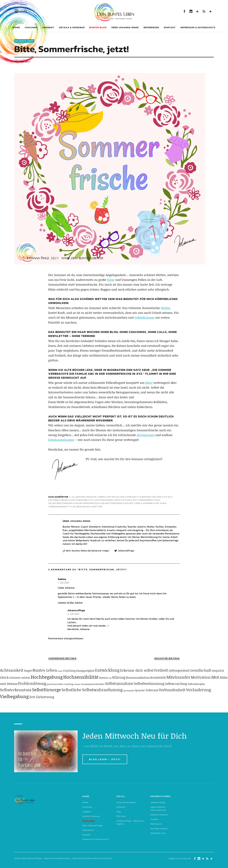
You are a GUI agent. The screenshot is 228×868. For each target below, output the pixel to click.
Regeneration (149, 500)
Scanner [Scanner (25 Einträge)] (77, 684)
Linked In (191, 11)
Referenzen (151, 27)
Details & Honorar (72, 27)
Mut (135, 500)
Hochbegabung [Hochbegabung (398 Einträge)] (47, 677)
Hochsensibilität (82, 500)
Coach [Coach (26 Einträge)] (60, 671)
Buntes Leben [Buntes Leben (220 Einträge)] (45, 670)
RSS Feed (204, 11)
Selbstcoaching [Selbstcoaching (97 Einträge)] (176, 684)
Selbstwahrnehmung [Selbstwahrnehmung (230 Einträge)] (102, 690)
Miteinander (105, 500)
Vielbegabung (81, 506)
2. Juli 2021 (73, 614)
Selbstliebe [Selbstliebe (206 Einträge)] (71, 690)
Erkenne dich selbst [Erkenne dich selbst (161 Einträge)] (137, 670)
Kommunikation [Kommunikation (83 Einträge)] (138, 677)
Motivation (123, 500)
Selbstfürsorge (145, 317)
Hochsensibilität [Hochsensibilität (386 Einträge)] (81, 677)
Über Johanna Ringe (125, 27)
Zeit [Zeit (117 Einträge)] (32, 697)
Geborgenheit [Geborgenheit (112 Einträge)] (179, 670)
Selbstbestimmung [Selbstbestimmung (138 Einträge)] (149, 684)
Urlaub (160, 503)
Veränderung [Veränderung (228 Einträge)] (199, 690)
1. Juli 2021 (63, 583)
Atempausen (146, 435)
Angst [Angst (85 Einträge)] (28, 670)
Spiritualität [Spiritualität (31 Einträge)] (129, 691)
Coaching (31, 27)
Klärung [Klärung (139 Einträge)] (119, 677)
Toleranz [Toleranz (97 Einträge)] (152, 690)
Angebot (48, 27)
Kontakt (170, 27)
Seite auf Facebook (184, 11)
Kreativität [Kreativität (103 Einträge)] (158, 677)
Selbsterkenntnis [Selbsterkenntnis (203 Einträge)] (16, 690)
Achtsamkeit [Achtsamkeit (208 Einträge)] (12, 670)
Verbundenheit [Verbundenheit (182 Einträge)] (172, 690)
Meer (149, 383)
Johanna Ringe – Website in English (211, 11)
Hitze (111, 280)
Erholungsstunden (61, 440)
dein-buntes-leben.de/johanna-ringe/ (88, 551)
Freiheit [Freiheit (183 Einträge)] (161, 670)
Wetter (166, 308)
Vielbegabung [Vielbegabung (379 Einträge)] (14, 696)
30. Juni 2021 (22, 62)
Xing (197, 11)
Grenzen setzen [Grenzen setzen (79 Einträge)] (20, 678)
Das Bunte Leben (24, 41)
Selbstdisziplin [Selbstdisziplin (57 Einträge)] (196, 684)
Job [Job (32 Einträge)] (110, 678)
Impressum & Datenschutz (198, 27)
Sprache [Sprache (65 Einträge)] (140, 690)
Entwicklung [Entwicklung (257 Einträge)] (107, 670)
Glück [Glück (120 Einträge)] (4, 677)
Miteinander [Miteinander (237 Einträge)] (178, 677)
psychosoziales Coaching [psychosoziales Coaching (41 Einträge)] (60, 684)
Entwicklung (116, 497)
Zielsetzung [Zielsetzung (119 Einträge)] (45, 697)
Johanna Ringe (80, 521)
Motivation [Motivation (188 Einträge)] (201, 677)
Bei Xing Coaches (159, 829)
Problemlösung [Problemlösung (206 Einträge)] (32, 683)
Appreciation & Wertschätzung (158, 809)
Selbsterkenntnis (87, 503)
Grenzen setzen (151, 497)
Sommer (148, 503)
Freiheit (133, 497)
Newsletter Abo (158, 833)
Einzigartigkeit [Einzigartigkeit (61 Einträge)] (85, 671)
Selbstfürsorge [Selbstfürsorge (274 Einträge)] (46, 689)
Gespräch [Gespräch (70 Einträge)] (218, 671)
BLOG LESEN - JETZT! (105, 759)
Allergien (78, 497)
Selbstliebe (133, 503)
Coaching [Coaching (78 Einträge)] (69, 671)
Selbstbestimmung (61, 503)
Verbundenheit (59, 506)
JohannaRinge (126, 551)
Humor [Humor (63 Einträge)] (104, 678)
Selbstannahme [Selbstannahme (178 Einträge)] (119, 683)
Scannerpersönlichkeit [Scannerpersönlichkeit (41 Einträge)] (93, 684)
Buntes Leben (96, 497)
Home (16, 27)
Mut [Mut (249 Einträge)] (215, 677)
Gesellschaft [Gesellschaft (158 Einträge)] (201, 670)
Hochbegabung (58, 500)
